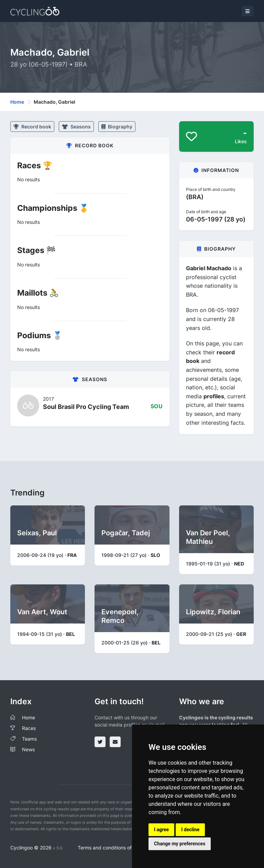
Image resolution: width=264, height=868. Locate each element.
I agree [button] (161, 830)
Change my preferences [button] (180, 844)
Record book (32, 127)
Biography (117, 127)
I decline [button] (190, 830)
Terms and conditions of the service (118, 848)
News (28, 749)
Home (17, 102)
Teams (29, 739)
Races (29, 728)
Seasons (76, 127)
